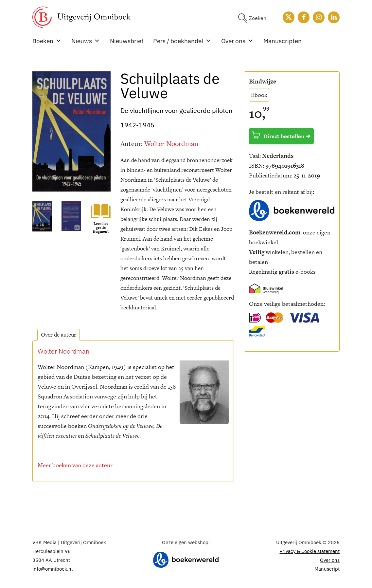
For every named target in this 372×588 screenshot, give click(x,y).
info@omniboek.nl (53, 569)
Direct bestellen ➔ (281, 136)
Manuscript (327, 569)
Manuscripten (283, 41)
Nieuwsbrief (127, 41)
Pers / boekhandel (182, 41)
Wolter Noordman (171, 144)
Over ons (237, 41)
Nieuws (86, 41)
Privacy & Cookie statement (310, 551)
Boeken (47, 41)
